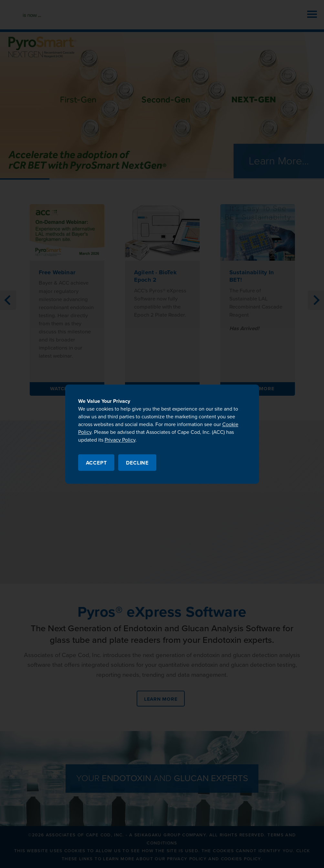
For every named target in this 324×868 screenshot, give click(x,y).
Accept (96, 463)
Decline (137, 463)
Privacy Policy (120, 440)
